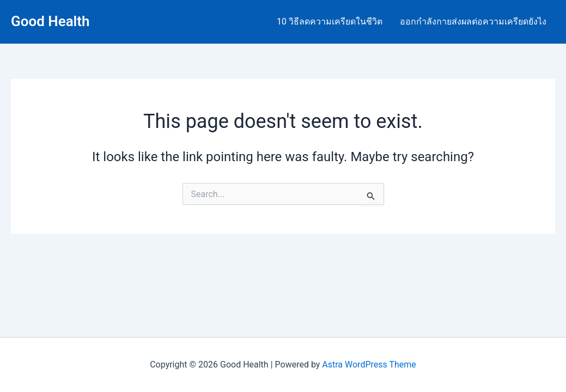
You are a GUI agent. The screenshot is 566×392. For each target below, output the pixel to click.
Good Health (50, 21)
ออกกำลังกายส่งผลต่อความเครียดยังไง (473, 22)
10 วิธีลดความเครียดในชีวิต (330, 22)
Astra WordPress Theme (369, 365)
